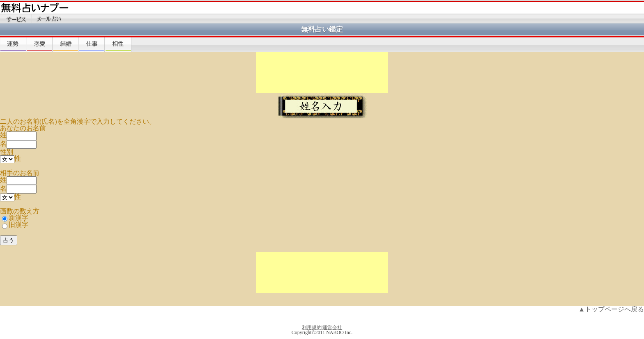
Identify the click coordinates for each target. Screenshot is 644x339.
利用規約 (312, 327)
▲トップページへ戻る (611, 309)
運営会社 (332, 327)
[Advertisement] (322, 73)
